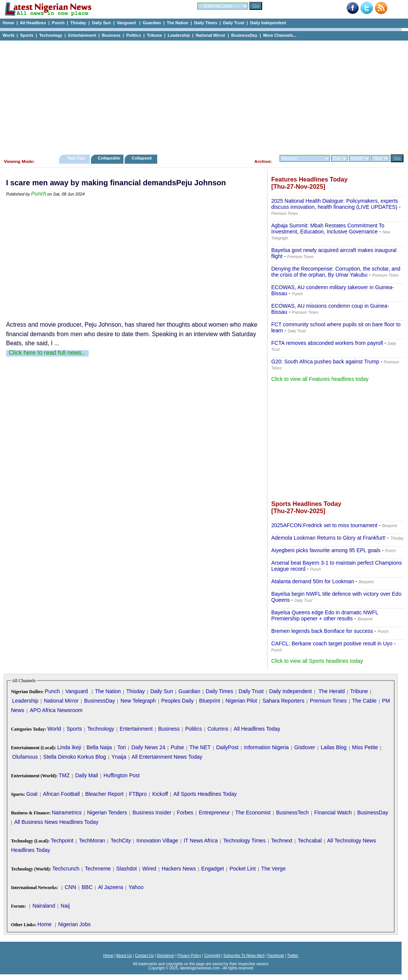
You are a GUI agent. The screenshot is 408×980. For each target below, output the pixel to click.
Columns (218, 729)
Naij (65, 906)
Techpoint (62, 841)
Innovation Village (157, 841)
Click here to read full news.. (47, 353)
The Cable (364, 701)
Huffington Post (121, 775)
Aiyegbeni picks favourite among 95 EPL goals (326, 550)
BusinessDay (244, 35)
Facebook (276, 956)
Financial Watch (333, 812)
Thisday (78, 23)
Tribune (155, 35)
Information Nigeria (266, 747)
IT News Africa (201, 841)
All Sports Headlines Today (205, 794)
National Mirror (211, 35)
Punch (58, 23)
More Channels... (280, 35)
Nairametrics (67, 812)
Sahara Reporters (284, 701)
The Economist (253, 812)
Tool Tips (76, 158)
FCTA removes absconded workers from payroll (327, 343)
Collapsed (143, 158)
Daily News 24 (148, 747)
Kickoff (160, 794)
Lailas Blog (334, 747)
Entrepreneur (214, 812)
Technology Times (244, 841)
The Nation (177, 23)
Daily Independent (268, 23)
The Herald (332, 691)
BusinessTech (292, 812)
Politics (134, 35)
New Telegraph (138, 701)
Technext (282, 841)
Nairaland (44, 906)
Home (9, 23)
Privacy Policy (189, 956)
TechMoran (92, 841)
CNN (70, 887)
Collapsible (109, 158)
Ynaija (119, 757)
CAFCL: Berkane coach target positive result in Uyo (332, 643)
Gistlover (305, 747)
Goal (32, 794)
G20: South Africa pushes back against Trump (325, 362)
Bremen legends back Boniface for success (322, 631)
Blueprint (210, 701)
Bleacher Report (104, 794)
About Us (124, 956)
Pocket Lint (243, 869)
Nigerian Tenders (107, 812)
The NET (200, 747)
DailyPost (227, 747)
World (9, 35)
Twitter (293, 956)
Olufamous (25, 757)
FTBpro (138, 794)
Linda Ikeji (69, 747)
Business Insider (152, 812)
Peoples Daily (178, 701)
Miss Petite (365, 747)
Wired (149, 869)
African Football (61, 794)
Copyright (212, 956)
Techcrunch (66, 869)
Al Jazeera (111, 887)
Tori (122, 747)
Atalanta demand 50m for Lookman (313, 581)
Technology (51, 35)
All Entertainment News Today (167, 757)
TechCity (121, 841)
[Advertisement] (201, 95)
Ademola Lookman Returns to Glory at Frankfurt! (328, 538)
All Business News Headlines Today (56, 822)
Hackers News (179, 869)
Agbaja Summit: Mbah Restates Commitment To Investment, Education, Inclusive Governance (328, 229)
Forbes (185, 812)
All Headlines (33, 23)
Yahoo (136, 887)
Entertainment (82, 35)
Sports (27, 35)
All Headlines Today (257, 729)
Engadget (213, 869)
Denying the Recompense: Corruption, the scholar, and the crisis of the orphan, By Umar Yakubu (336, 272)
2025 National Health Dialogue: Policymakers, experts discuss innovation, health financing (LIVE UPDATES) (335, 204)
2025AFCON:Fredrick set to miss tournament (324, 525)
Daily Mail (87, 775)
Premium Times (328, 701)
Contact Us (144, 956)
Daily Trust (234, 23)
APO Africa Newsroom (56, 710)
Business (111, 35)
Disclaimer (166, 956)
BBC (87, 887)
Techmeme (98, 869)
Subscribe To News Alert (244, 956)
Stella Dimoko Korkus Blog (75, 757)
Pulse (177, 747)
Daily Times (206, 23)
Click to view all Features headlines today (320, 379)
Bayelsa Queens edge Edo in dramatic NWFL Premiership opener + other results (325, 615)
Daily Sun (102, 23)
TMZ (64, 775)
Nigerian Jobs (75, 924)
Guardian (152, 23)
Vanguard (127, 23)
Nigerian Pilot (241, 701)
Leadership (179, 35)
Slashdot (127, 869)
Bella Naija (99, 747)
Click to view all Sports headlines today (317, 661)
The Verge (273, 869)
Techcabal (310, 841)
